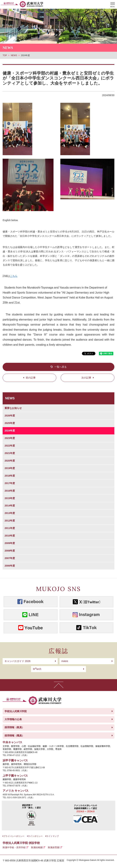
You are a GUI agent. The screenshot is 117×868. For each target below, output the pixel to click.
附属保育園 (54, 847)
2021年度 (10, 453)
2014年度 (10, 506)
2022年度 (10, 446)
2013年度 (10, 513)
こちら (14, 276)
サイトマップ (52, 836)
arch (37, 669)
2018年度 (10, 476)
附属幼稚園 (37, 847)
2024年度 (10, 431)
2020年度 (10, 461)
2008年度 (10, 551)
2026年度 (10, 416)
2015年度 (10, 498)
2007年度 (10, 558)
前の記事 (31, 378)
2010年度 (10, 536)
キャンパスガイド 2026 (17, 661)
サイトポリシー (35, 836)
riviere (65, 661)
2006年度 (10, 566)
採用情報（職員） (14, 736)
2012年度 (10, 521)
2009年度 (10, 543)
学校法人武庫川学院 (16, 711)
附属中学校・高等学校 (14, 847)
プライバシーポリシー (14, 836)
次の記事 (86, 378)
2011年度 (10, 528)
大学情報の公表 (13, 719)
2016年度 (10, 491)
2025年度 (10, 423)
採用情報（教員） (14, 727)
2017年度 (10, 483)
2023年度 (10, 438)
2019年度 (10, 468)
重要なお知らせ (13, 408)
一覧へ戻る (61, 367)
